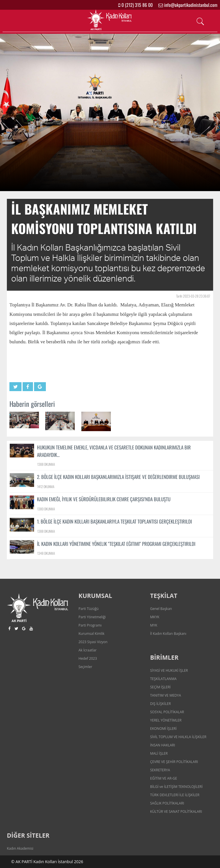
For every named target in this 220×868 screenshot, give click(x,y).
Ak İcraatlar (88, 650)
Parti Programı (90, 625)
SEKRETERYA (160, 770)
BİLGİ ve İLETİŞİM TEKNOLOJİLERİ (176, 787)
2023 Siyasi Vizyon (93, 642)
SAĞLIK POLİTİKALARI (167, 803)
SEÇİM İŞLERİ (160, 687)
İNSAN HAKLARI (163, 745)
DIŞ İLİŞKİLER (160, 704)
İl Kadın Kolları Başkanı (168, 634)
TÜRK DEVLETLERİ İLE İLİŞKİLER (175, 795)
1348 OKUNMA (46, 553)
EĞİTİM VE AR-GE (164, 778)
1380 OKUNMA (46, 509)
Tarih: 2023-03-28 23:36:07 (193, 296)
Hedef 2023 (88, 658)
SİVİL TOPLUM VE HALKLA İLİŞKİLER (178, 737)
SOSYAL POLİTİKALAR (167, 712)
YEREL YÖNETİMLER (166, 720)
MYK (154, 625)
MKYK (155, 617)
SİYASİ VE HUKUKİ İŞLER (169, 670)
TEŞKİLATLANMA (163, 679)
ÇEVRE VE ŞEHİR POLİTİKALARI (174, 762)
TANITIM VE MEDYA (166, 695)
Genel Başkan (161, 609)
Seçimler (85, 667)
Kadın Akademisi (20, 848)
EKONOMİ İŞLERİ (163, 729)
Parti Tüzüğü (89, 609)
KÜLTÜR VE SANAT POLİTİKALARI (176, 811)
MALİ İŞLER (159, 753)
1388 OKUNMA (46, 464)
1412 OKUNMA (46, 486)
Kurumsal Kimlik (91, 634)
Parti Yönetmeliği (92, 617)
